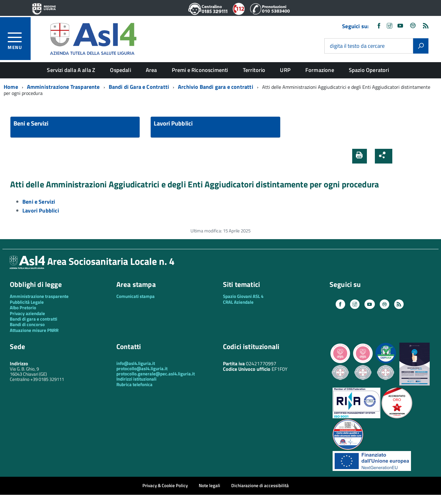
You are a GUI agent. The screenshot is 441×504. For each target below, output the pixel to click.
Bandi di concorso (27, 324)
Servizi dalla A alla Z (71, 70)
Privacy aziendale (27, 313)
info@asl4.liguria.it (136, 363)
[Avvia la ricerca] (421, 46)
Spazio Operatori (369, 70)
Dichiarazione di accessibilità (260, 485)
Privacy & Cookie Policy (165, 485)
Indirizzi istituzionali (136, 379)
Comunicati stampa (136, 296)
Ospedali (120, 70)
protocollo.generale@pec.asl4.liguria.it (156, 374)
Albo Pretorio (23, 308)
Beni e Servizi (31, 123)
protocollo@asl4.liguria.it (142, 369)
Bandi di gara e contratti (34, 319)
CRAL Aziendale (238, 302)
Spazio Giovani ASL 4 (243, 296)
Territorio (254, 70)
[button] (402, 156)
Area (151, 70)
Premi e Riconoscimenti (200, 70)
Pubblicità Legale (27, 302)
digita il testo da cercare (357, 46)
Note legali (209, 485)
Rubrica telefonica (134, 384)
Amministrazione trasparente (39, 296)
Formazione (320, 70)
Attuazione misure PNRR (34, 330)
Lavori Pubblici (173, 123)
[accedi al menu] (19, 40)
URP (285, 70)
